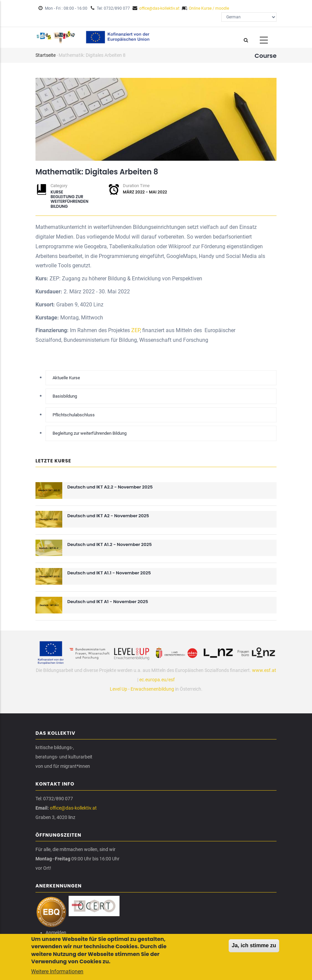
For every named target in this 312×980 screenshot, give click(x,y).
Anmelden (56, 933)
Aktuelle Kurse (66, 378)
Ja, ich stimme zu (254, 947)
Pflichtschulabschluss (74, 415)
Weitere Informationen (57, 973)
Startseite (46, 55)
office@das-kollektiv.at (159, 8)
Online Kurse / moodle (209, 8)
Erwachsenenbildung (152, 689)
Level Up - (120, 689)
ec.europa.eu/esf (157, 680)
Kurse (57, 192)
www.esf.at (264, 670)
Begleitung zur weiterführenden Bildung (69, 201)
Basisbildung (65, 396)
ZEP (136, 330)
